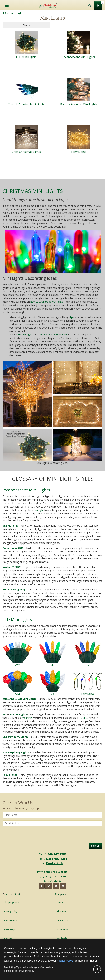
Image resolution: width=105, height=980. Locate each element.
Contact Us (55, 863)
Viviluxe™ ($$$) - (13, 567)
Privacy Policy (11, 911)
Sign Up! (96, 846)
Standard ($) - (11, 526)
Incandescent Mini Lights (26, 490)
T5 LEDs (84, 718)
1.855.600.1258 (56, 859)
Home (60, 902)
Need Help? (10, 929)
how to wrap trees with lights (47, 302)
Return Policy (11, 920)
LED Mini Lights (17, 619)
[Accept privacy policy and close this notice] (97, 969)
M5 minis (27, 718)
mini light (39, 510)
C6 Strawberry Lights (16, 737)
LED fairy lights (25, 335)
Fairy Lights (10, 775)
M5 (5, 714)
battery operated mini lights (52, 335)
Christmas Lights (13, 13)
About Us (61, 911)
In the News (62, 929)
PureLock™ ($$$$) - (15, 590)
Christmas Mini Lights (33, 191)
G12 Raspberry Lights (16, 752)
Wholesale (62, 938)
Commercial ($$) (13, 548)
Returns (8, 938)
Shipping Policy (12, 902)
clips (71, 317)
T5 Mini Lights (18, 714)
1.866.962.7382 (56, 854)
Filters (26, 25)
